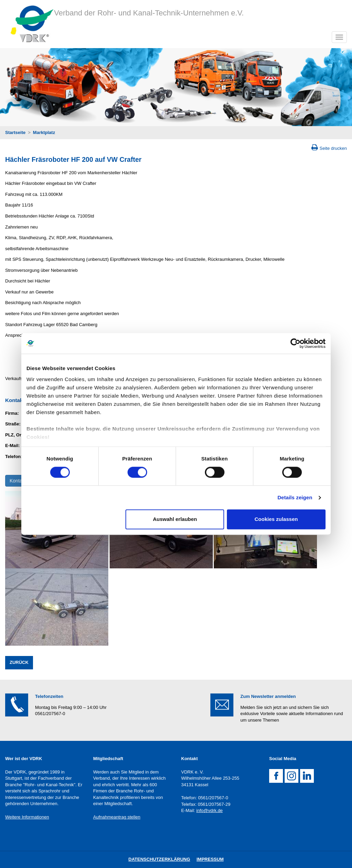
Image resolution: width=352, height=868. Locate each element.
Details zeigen (295, 497)
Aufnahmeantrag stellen (117, 817)
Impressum (210, 859)
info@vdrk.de (210, 810)
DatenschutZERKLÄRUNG (159, 859)
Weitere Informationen (27, 817)
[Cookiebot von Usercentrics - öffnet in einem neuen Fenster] (295, 343)
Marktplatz (44, 132)
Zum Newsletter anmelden (268, 696)
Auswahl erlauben (175, 519)
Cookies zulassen (276, 519)
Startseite (15, 132)
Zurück (19, 662)
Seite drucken (333, 148)
